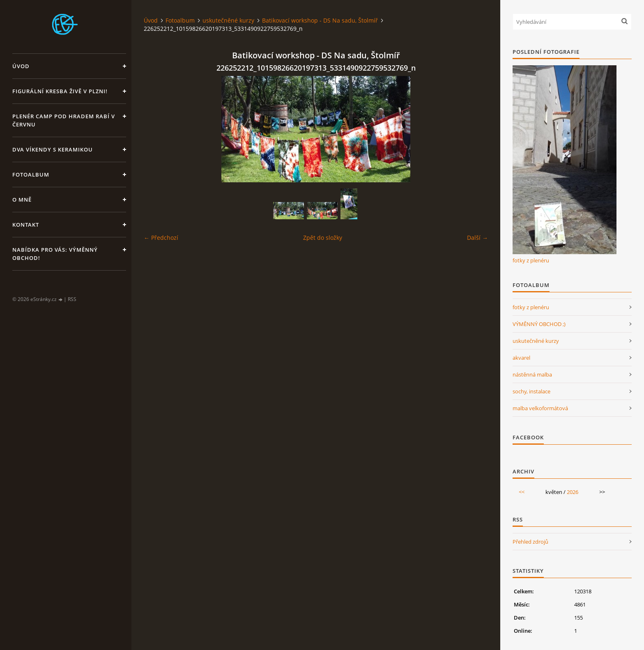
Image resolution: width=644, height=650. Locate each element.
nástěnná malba (532, 374)
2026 (573, 492)
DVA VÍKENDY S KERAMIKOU (53, 149)
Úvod (21, 66)
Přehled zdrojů (530, 542)
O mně (22, 200)
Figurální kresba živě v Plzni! (60, 91)
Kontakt (26, 225)
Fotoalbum (31, 175)
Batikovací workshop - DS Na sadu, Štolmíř (320, 20)
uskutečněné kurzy (228, 20)
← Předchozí (161, 238)
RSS (72, 299)
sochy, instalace (531, 391)
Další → (477, 238)
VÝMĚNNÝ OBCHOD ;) (539, 324)
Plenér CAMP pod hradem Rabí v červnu (64, 120)
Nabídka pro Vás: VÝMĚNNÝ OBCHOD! (55, 254)
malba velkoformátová (540, 408)
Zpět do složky (323, 238)
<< (522, 492)
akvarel (521, 358)
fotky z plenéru (531, 260)
